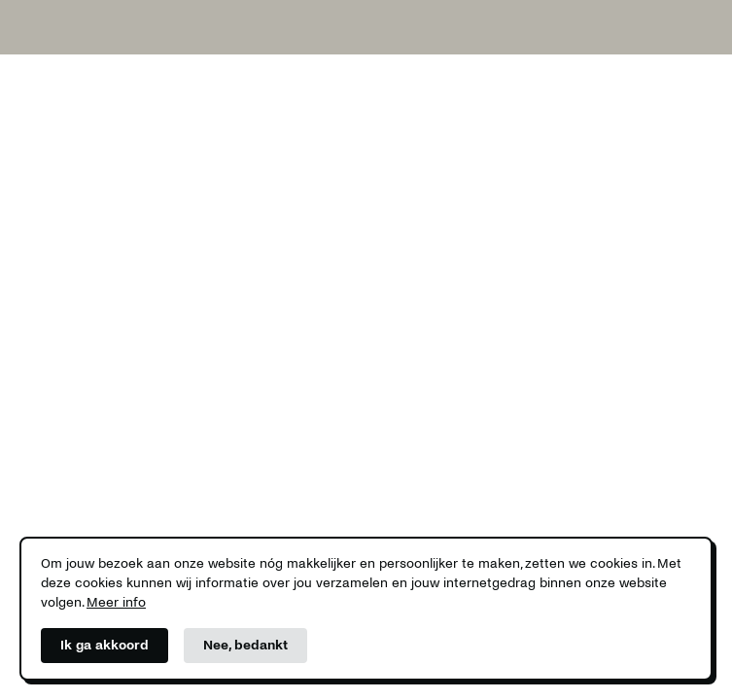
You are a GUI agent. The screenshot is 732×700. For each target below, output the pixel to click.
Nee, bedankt (245, 645)
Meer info (116, 602)
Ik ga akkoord (105, 645)
